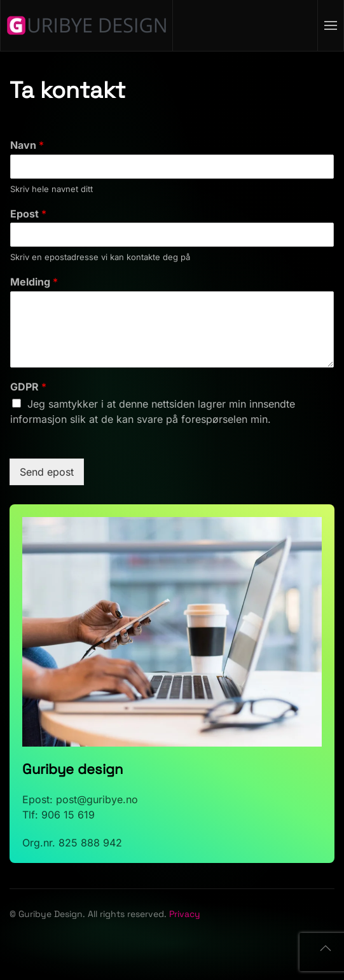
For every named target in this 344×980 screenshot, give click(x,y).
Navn (27, 145)
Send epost (47, 472)
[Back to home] (87, 25)
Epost (28, 214)
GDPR (28, 387)
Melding (34, 282)
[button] (331, 25)
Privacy (185, 914)
